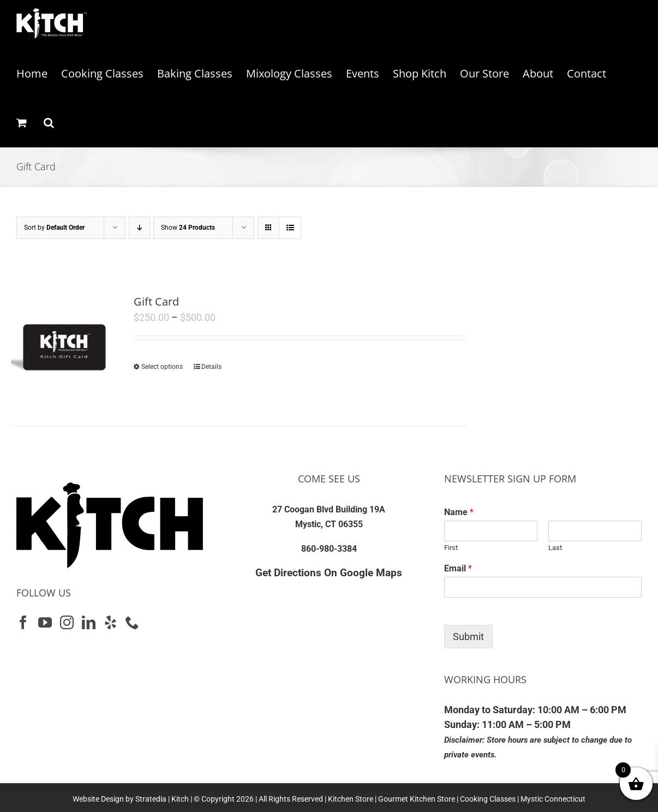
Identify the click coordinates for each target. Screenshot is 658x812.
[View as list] (290, 228)
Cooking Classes (487, 799)
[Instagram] (67, 622)
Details (211, 367)
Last (555, 548)
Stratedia (151, 799)
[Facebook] (23, 622)
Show (188, 228)
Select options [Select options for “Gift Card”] (162, 367)
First (451, 548)
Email (458, 568)
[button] (49, 123)
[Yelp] (110, 622)
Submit (468, 637)
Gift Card (156, 301)
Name (459, 512)
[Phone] (132, 622)
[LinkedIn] (89, 622)
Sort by (54, 228)
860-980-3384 (329, 549)
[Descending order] (139, 228)
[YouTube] (45, 622)
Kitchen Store (350, 799)
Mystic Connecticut (553, 799)
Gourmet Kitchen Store (417, 799)
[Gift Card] (63, 346)
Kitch (181, 799)
